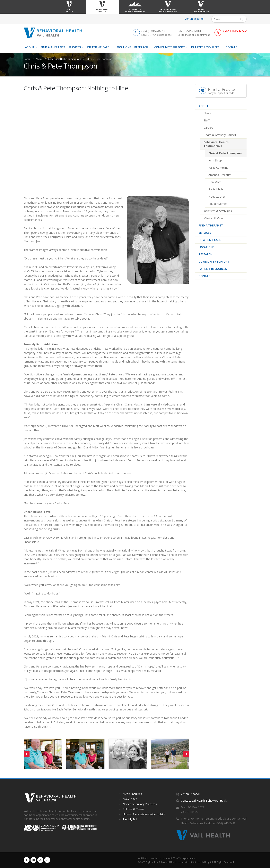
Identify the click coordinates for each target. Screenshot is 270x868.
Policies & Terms (134, 809)
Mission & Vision (214, 218)
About (30, 47)
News (207, 113)
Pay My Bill (130, 819)
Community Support (170, 47)
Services (75, 47)
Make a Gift (130, 799)
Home (27, 59)
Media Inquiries (132, 794)
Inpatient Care (98, 47)
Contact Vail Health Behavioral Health (205, 801)
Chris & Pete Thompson (100, 59)
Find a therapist (53, 47)
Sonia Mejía (216, 189)
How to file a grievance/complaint (144, 814)
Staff (206, 120)
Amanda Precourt (220, 175)
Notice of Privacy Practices (140, 804)
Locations (123, 47)
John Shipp (215, 160)
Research (141, 47)
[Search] (226, 19)
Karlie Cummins (218, 168)
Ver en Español (194, 19)
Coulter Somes (218, 204)
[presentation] (27, 754)
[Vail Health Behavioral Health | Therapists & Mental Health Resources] (54, 32)
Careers (208, 128)
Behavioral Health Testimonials (65, 59)
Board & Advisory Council (220, 135)
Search (243, 19)
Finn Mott (215, 182)
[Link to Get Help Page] (231, 31)
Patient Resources (205, 47)
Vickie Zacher (217, 197)
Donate (231, 47)
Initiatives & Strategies (218, 211)
